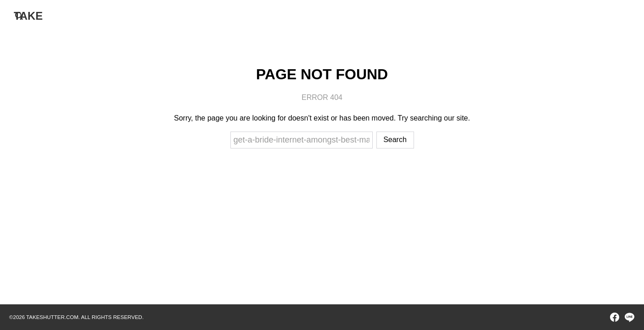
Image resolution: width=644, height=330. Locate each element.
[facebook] (615, 317)
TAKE (28, 16)
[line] (629, 317)
